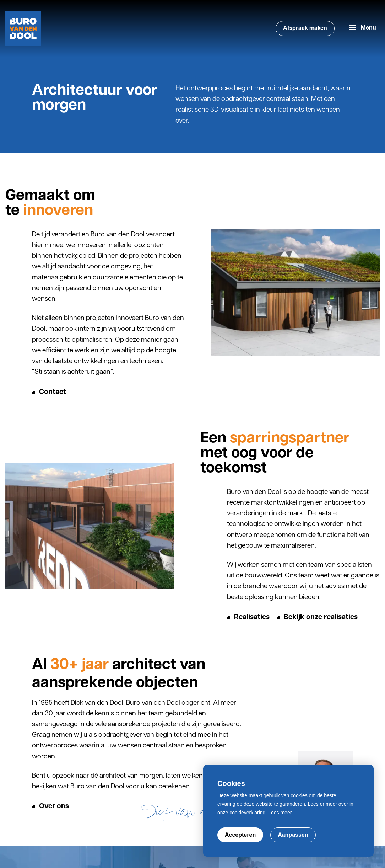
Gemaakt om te (50, 204)
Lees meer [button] (280, 813)
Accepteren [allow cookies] (240, 835)
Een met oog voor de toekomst (275, 454)
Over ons (54, 806)
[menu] (362, 28)
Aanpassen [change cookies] (293, 835)
